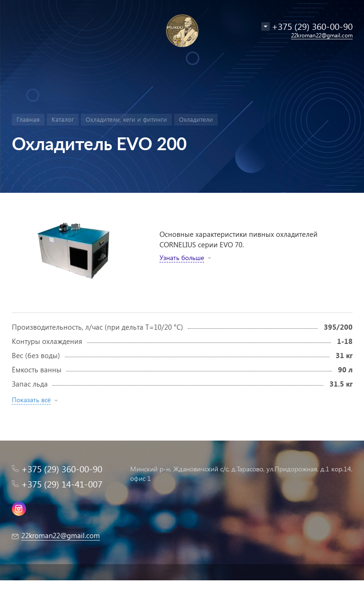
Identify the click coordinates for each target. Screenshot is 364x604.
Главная (28, 119)
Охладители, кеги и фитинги (126, 119)
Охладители (196, 119)
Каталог (63, 119)
